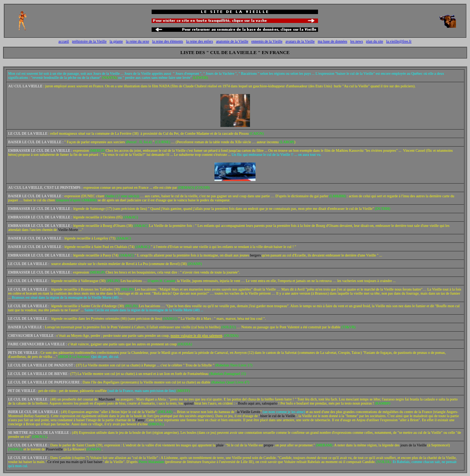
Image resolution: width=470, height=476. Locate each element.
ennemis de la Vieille (267, 41)
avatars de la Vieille (300, 41)
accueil (64, 41)
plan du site (375, 41)
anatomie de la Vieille (232, 41)
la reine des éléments (168, 41)
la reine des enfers (199, 41)
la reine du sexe (138, 41)
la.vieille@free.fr (399, 41)
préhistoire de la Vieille (89, 41)
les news (356, 41)
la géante (116, 41)
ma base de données (332, 41)
